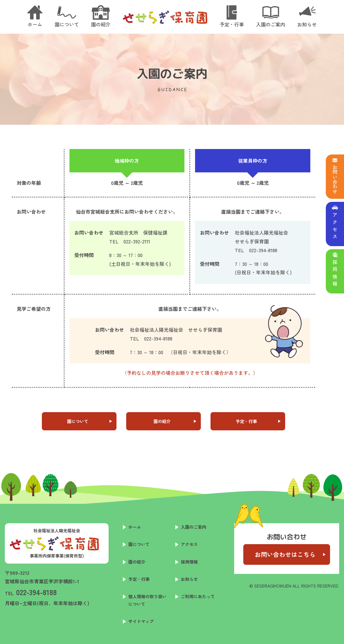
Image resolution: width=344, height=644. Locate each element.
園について (78, 421)
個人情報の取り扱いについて (147, 600)
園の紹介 (162, 421)
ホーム (135, 527)
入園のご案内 (194, 527)
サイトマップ (141, 621)
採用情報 (189, 562)
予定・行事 (246, 421)
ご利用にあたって (198, 596)
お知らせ (189, 579)
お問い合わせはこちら (285, 554)
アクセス (189, 544)
